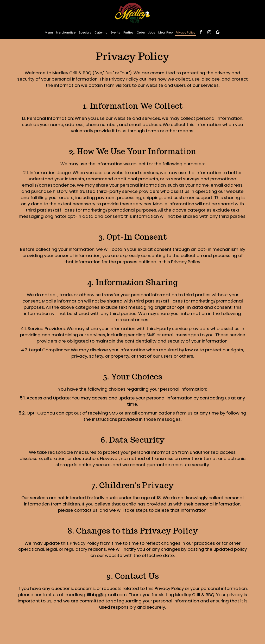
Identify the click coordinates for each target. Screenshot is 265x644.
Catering (101, 32)
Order (141, 32)
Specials (85, 32)
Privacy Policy (185, 32)
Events (115, 32)
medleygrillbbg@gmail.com (96, 595)
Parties (128, 32)
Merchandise (66, 32)
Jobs (152, 32)
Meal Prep (165, 32)
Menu (49, 32)
